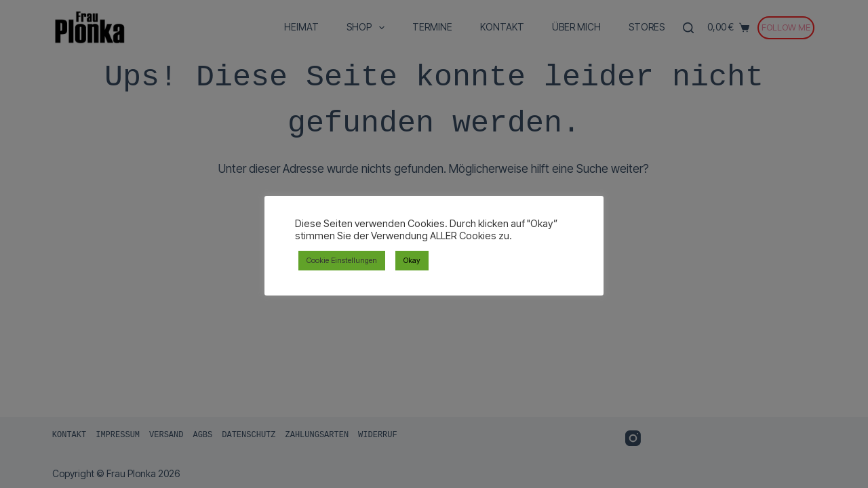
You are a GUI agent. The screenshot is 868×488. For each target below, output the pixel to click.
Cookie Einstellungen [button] (342, 260)
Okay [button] (412, 260)
